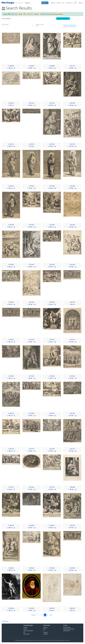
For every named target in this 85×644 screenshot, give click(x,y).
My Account (70, 3)
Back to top (6, 621)
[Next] (51, 615)
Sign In (76, 3)
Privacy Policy (27, 634)
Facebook (45, 632)
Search (45, 3)
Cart (63, 3)
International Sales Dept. (69, 629)
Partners (59, 3)
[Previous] (34, 615)
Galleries (53, 3)
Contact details (67, 631)
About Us (45, 627)
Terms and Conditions (28, 631)
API (24, 632)
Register (81, 3)
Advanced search (63, 19)
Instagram (46, 634)
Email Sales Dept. (67, 627)
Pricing (25, 629)
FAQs (44, 629)
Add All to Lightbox (69, 26)
